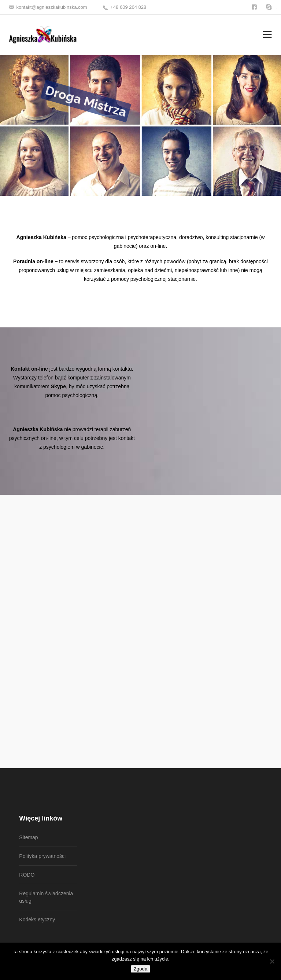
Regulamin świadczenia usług (46, 897)
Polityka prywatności (42, 856)
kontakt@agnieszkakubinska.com (52, 7)
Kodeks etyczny (37, 920)
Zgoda (141, 969)
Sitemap (28, 837)
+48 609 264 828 (128, 7)
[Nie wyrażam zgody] (272, 961)
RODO (27, 875)
